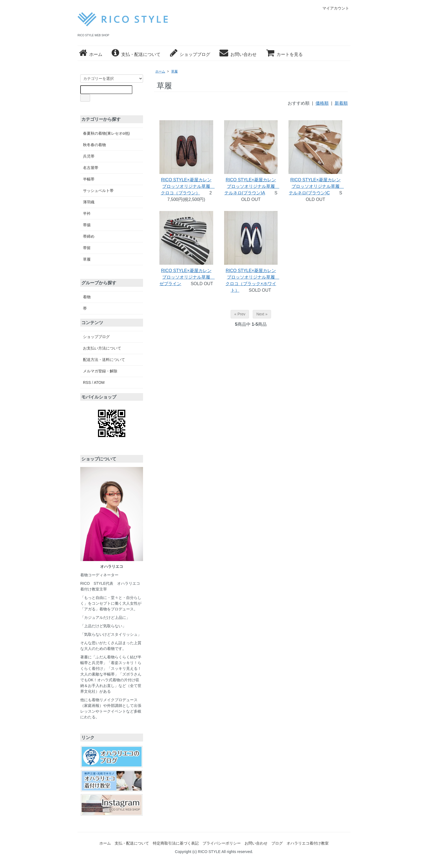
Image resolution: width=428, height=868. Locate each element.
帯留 (87, 248)
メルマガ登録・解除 (100, 371)
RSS (87, 382)
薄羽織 (89, 202)
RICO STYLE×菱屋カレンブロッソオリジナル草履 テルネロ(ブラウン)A (252, 186)
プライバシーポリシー (222, 843)
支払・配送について (136, 54)
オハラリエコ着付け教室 (308, 843)
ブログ (277, 843)
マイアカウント (333, 8)
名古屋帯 (91, 168)
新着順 (341, 103)
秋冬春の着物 (94, 145)
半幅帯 (89, 179)
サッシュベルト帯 (98, 191)
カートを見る (284, 54)
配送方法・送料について (104, 360)
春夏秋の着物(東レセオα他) (106, 133)
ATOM (99, 382)
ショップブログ (190, 54)
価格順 (322, 103)
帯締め (89, 236)
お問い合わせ (238, 54)
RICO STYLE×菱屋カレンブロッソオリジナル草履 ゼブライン (187, 277)
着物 (87, 297)
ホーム (91, 54)
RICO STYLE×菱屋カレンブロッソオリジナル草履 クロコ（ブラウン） (188, 186)
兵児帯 (89, 156)
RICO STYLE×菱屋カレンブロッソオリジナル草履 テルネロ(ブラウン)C (316, 186)
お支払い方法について (102, 348)
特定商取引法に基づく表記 (176, 843)
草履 (174, 71)
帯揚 (87, 225)
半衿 (87, 213)
